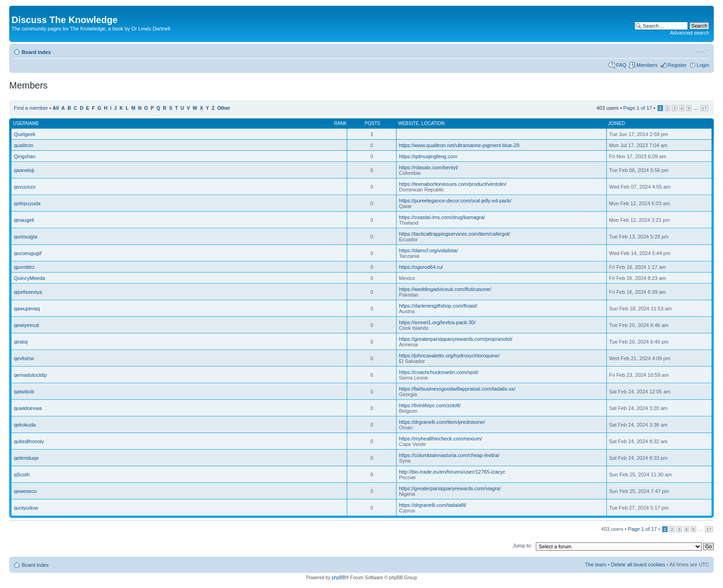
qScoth (22, 475)
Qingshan (25, 156)
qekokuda (25, 425)
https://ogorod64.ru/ (421, 267)
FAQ (621, 65)
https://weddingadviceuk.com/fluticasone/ (445, 289)
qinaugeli (24, 220)
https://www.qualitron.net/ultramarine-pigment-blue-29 (459, 145)
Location (433, 123)
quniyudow (26, 508)
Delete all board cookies (638, 564)
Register (677, 65)
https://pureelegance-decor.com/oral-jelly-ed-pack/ (455, 201)
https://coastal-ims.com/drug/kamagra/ (442, 217)
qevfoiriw (24, 358)
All (56, 108)
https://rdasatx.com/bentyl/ (428, 167)
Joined (617, 123)
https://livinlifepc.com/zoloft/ (430, 405)
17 (704, 108)
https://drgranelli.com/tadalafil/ (433, 505)
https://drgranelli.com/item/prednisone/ (442, 422)
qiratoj (21, 342)
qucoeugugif (28, 253)
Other (224, 108)
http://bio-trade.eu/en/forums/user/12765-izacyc (452, 472)
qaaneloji (24, 170)
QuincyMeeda (30, 278)
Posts (373, 123)
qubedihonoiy (29, 441)
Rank (340, 123)
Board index (36, 52)
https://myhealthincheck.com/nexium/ (440, 439)
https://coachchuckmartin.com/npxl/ (439, 372)
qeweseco (25, 491)
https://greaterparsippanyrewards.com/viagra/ (450, 488)
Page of (638, 108)
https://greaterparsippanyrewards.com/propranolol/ (456, 339)
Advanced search (690, 33)
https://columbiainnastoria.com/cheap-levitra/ (449, 455)
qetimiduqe (26, 458)
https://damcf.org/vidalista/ (428, 250)
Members (647, 65)
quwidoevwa (28, 408)
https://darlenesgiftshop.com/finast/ (438, 306)
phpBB (338, 578)
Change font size (702, 50)
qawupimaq (27, 309)
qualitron (24, 145)
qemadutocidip (30, 375)
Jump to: (522, 546)
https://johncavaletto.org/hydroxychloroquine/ (449, 356)
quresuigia (26, 237)
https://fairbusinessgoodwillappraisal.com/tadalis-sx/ (457, 389)
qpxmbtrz (24, 267)
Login (703, 65)
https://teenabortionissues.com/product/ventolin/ (453, 184)
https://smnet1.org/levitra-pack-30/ (437, 322)
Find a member (31, 108)
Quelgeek (25, 134)
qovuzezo (25, 187)
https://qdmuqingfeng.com (428, 156)
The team (596, 564)
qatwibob (24, 392)
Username (26, 123)
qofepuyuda (27, 203)
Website (408, 123)
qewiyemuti (27, 325)
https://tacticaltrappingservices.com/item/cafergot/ (454, 234)
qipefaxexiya (28, 292)
